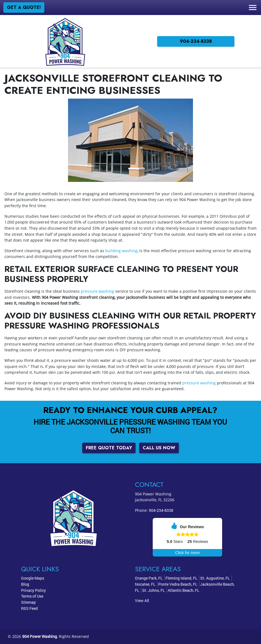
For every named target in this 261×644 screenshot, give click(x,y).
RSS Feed (29, 608)
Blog (25, 584)
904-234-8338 (196, 41)
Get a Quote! (24, 7)
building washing (121, 251)
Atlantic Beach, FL (184, 590)
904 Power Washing (40, 636)
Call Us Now (159, 448)
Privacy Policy (33, 590)
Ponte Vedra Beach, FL (178, 584)
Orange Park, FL (149, 578)
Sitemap (28, 602)
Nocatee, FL (145, 584)
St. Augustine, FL (215, 578)
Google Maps (33, 578)
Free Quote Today (109, 448)
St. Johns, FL (154, 590)
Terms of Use (32, 596)
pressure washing (97, 291)
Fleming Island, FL (181, 578)
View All (142, 601)
